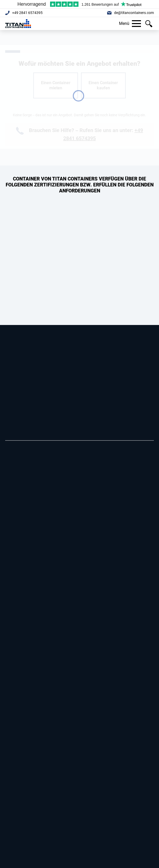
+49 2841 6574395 (27, 13)
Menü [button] (130, 23)
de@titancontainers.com (134, 13)
